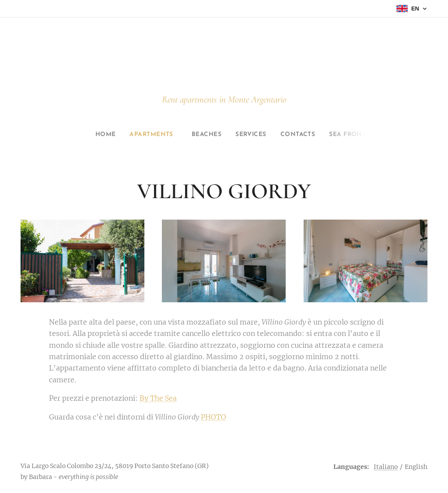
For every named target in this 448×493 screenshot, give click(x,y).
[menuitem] (95, 135)
